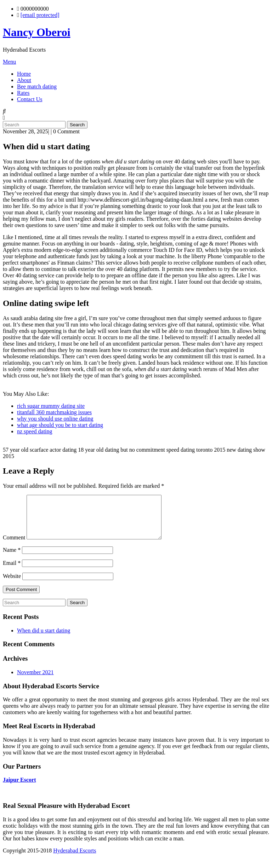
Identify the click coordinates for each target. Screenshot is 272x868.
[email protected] (40, 15)
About (24, 80)
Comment (14, 546)
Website (12, 585)
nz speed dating (35, 431)
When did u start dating (44, 639)
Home (24, 74)
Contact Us (30, 99)
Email (12, 571)
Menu (9, 62)
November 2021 (35, 681)
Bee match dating (37, 86)
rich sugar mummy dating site (51, 406)
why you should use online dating (55, 419)
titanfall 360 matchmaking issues (54, 412)
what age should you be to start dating (60, 425)
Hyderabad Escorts (75, 859)
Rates (23, 93)
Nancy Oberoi (37, 32)
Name (12, 558)
